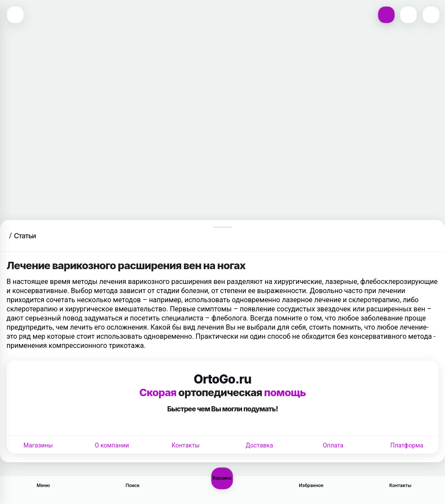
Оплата (333, 445)
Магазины (38, 445)
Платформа (407, 445)
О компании (112, 445)
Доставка (259, 445)
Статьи (25, 236)
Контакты (186, 445)
